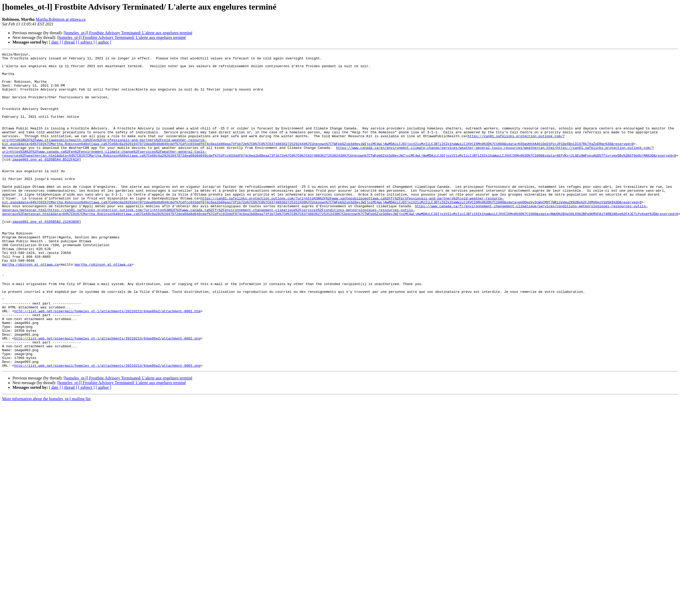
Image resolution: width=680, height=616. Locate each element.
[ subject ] (86, 42)
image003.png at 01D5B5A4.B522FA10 (46, 181)
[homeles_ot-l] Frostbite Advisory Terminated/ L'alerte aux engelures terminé (128, 33)
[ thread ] (69, 42)
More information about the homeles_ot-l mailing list (46, 462)
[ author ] (104, 42)
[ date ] (55, 42)
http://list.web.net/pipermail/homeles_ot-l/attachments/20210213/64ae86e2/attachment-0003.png (107, 428)
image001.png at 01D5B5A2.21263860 (46, 256)
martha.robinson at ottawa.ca (30, 307)
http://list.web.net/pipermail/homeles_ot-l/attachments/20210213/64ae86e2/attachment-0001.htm (107, 363)
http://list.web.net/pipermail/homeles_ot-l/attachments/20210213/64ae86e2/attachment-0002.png (107, 396)
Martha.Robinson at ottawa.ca (60, 19)
